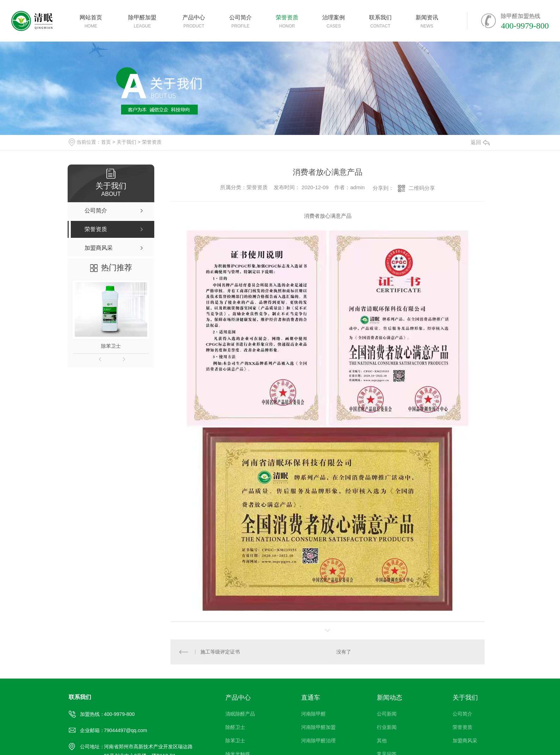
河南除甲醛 (313, 714)
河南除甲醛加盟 (318, 727)
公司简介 (462, 714)
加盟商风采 (465, 741)
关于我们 (126, 142)
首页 (106, 142)
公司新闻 (387, 714)
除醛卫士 (235, 727)
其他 (382, 741)
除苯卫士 (111, 346)
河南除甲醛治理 (318, 741)
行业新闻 (387, 727)
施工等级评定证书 (220, 652)
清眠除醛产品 (240, 714)
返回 (480, 142)
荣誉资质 (152, 142)
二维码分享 (422, 188)
